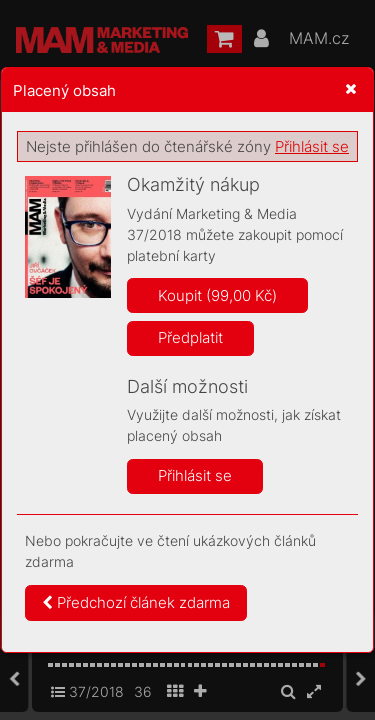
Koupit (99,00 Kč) (217, 295)
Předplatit (190, 337)
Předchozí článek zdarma (136, 602)
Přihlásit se (312, 146)
